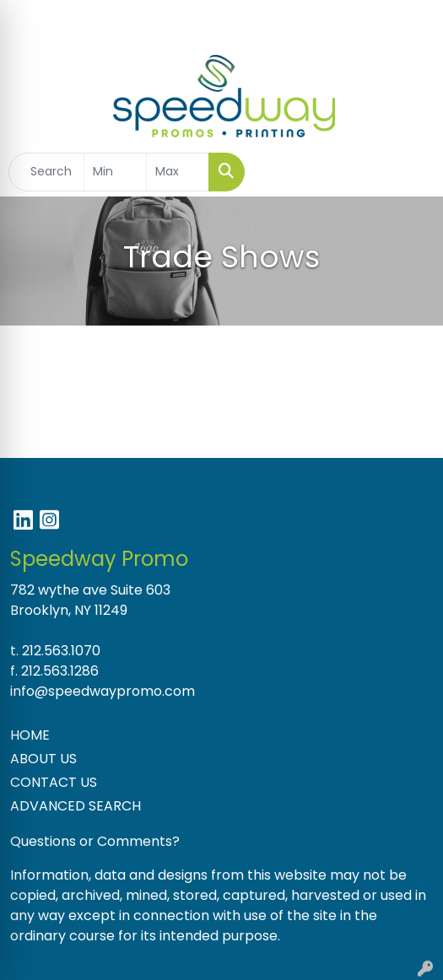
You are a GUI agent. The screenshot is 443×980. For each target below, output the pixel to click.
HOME (30, 735)
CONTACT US (54, 782)
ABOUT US (43, 759)
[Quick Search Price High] (178, 172)
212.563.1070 (61, 651)
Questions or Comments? (95, 841)
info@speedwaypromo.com (103, 691)
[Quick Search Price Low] (115, 172)
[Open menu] (409, 172)
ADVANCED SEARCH (76, 806)
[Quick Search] (46, 172)
